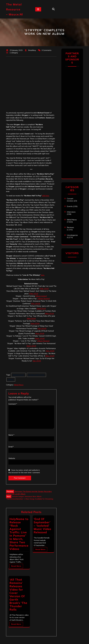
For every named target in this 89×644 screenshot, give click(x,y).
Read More (16, 566)
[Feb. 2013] (44, 289)
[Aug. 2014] (40, 333)
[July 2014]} (42, 328)
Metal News (19, 385)
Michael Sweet (18, 375)
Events (70, 206)
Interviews (71, 212)
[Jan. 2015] (37, 361)
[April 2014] (41, 309)
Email (11, 447)
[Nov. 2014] (50, 356)
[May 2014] (49, 314)
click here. (46, 196)
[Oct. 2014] (50, 351)
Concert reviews (70, 200)
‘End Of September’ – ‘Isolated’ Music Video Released (42, 526)
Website (12, 458)
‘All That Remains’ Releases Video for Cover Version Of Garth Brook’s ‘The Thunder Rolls (18, 595)
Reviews (70, 227)
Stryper (11, 379)
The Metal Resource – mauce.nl (15, 9)
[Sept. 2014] (40, 338)
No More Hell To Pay (36, 375)
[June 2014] (35, 323)
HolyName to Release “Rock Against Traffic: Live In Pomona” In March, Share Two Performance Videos (19, 534)
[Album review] (41, 296)
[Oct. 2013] (35, 304)
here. (43, 275)
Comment (13, 404)
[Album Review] (44, 299)
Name (11, 435)
